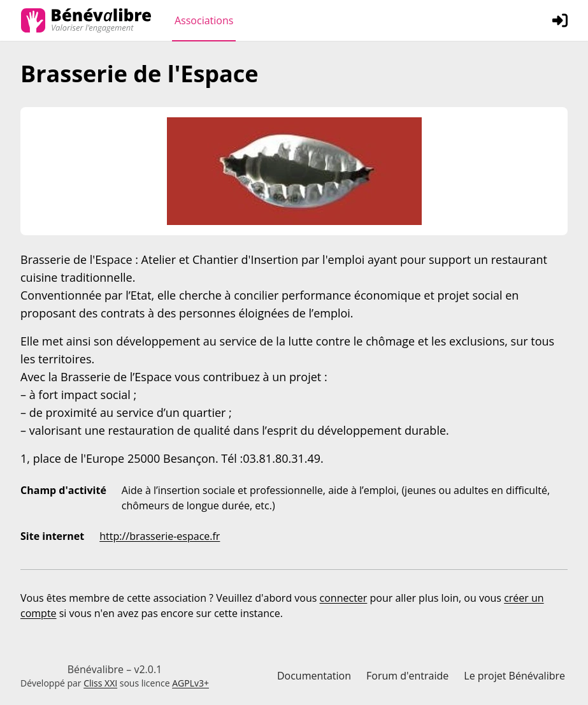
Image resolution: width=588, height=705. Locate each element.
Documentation (314, 676)
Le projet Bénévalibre (514, 676)
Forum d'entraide (407, 676)
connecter (344, 598)
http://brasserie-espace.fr (160, 536)
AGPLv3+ (190, 683)
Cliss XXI (100, 683)
